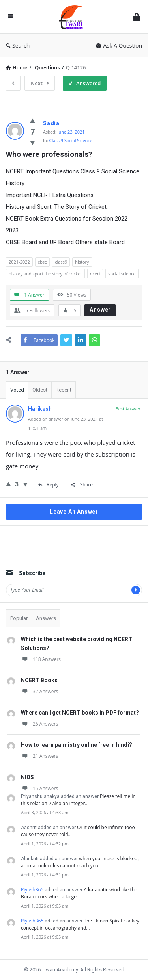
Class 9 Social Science (71, 140)
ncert (95, 274)
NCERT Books (39, 680)
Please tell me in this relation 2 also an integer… (78, 800)
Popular (19, 618)
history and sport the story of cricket (45, 274)
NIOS (27, 777)
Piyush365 (32, 890)
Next (40, 83)
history (82, 262)
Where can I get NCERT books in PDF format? (80, 713)
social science (122, 274)
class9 (61, 262)
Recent (64, 390)
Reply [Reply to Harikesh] (49, 485)
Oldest (40, 390)
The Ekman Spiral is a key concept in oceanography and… (80, 924)
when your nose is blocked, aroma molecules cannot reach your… (80, 862)
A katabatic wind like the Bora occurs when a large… (79, 893)
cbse (42, 262)
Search (18, 45)
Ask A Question (119, 45)
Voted (17, 390)
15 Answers (39, 788)
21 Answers (39, 756)
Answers (46, 618)
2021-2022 (19, 262)
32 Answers (39, 691)
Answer (100, 310)
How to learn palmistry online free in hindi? (77, 745)
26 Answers (39, 724)
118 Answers (41, 659)
